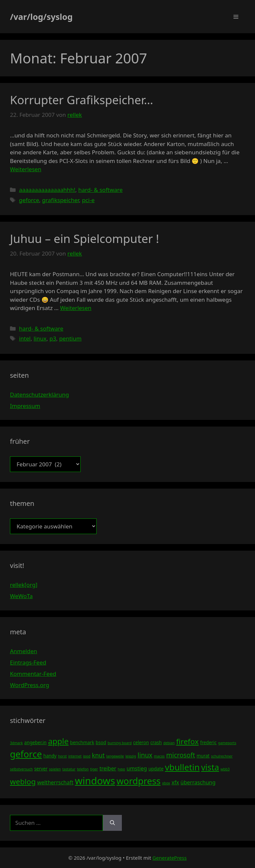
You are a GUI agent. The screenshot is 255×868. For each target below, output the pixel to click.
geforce (29, 200)
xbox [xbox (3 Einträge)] (166, 783)
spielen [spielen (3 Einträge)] (55, 769)
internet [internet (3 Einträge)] (75, 756)
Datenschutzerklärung (40, 395)
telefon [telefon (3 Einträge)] (83, 769)
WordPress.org (30, 685)
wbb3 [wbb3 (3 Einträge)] (225, 769)
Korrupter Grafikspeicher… (82, 100)
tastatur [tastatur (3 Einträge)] (69, 769)
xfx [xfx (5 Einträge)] (175, 782)
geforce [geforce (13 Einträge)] (26, 754)
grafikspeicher (61, 200)
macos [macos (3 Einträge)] (159, 756)
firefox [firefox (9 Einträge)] (188, 741)
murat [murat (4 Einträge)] (203, 756)
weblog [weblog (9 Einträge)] (23, 782)
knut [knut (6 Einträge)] (98, 755)
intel (25, 338)
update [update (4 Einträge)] (156, 769)
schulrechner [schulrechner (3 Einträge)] (222, 756)
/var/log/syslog (41, 17)
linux (40, 338)
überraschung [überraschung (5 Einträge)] (198, 782)
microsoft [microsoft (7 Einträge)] (180, 755)
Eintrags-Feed (28, 662)
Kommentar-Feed (33, 674)
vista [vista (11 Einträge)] (210, 767)
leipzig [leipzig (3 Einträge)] (131, 756)
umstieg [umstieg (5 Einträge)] (137, 768)
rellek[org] (24, 585)
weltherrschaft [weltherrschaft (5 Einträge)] (55, 782)
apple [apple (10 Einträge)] (58, 741)
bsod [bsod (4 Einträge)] (101, 742)
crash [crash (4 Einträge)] (156, 742)
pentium (70, 338)
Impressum (25, 406)
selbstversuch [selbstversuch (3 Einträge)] (21, 769)
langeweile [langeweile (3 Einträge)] (115, 756)
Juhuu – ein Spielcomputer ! (85, 238)
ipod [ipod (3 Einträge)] (87, 756)
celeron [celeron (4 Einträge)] (141, 742)
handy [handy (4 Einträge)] (50, 756)
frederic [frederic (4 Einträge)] (208, 742)
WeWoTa (21, 596)
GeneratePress (170, 858)
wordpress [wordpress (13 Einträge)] (139, 781)
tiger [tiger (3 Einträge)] (94, 769)
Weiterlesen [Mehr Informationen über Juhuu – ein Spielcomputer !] (76, 308)
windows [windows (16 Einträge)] (95, 781)
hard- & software (101, 190)
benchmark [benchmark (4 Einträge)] (82, 742)
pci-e (88, 200)
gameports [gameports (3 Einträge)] (227, 743)
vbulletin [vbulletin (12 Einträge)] (182, 767)
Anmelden (24, 651)
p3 (53, 338)
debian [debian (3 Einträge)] (169, 743)
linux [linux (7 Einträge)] (145, 755)
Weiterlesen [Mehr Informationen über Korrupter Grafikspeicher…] (26, 169)
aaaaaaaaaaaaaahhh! (47, 190)
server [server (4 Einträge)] (41, 769)
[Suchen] (112, 823)
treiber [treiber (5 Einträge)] (108, 768)
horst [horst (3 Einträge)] (62, 756)
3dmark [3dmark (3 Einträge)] (16, 743)
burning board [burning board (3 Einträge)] (120, 743)
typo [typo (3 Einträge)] (122, 769)
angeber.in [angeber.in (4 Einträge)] (35, 742)
